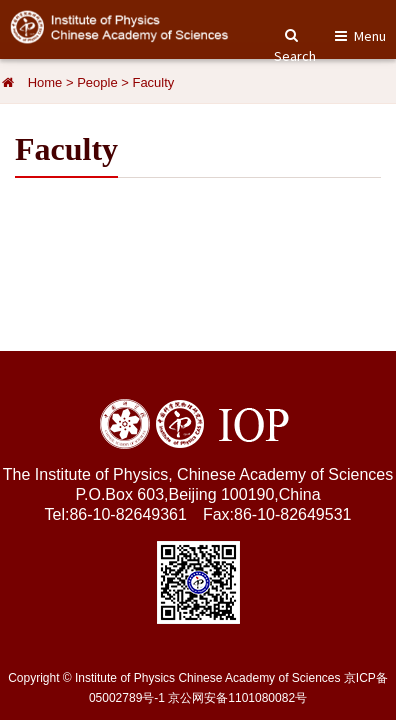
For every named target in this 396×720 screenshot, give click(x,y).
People (97, 82)
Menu (370, 36)
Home (45, 82)
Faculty (153, 82)
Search (295, 47)
